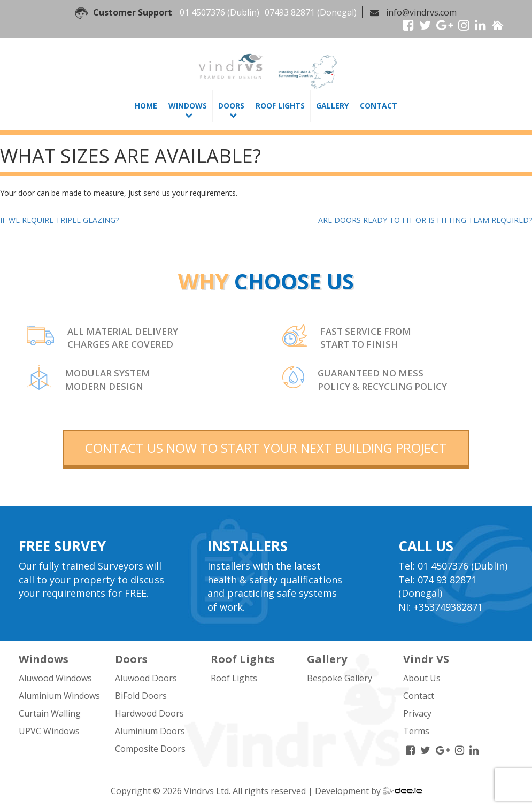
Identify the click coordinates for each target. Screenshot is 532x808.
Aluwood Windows (55, 678)
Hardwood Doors (149, 713)
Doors (231, 106)
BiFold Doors (141, 696)
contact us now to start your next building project (266, 448)
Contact (379, 106)
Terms (416, 731)
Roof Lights (280, 106)
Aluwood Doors (146, 678)
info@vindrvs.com (421, 12)
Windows (188, 106)
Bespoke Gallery (340, 678)
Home (146, 106)
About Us (422, 678)
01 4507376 (202, 12)
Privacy (417, 713)
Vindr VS (426, 659)
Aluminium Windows (59, 696)
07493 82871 (290, 12)
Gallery (332, 106)
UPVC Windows (49, 731)
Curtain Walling (50, 713)
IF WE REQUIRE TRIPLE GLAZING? (59, 220)
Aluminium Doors (150, 731)
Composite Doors (150, 749)
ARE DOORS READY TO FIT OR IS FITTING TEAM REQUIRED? (425, 220)
